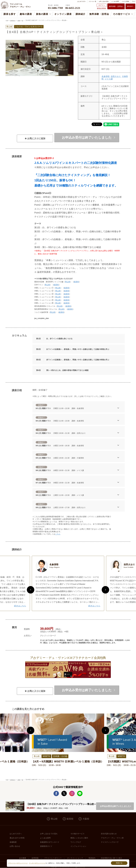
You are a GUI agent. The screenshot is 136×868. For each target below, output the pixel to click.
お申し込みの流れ (104, 1)
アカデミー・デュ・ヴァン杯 (112, 838)
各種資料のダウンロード (50, 842)
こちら (58, 534)
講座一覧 (20, 21)
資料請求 (130, 6)
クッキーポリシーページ (37, 863)
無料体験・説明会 (116, 6)
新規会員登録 (101, 8)
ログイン (102, 5)
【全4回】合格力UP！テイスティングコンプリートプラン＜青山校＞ (46, 20)
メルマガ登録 (125, 1)
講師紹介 (81, 14)
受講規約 (92, 858)
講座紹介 (13, 21)
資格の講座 (42, 14)
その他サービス (122, 14)
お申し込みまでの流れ (49, 834)
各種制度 (13, 842)
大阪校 (86, 819)
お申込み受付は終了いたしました (87, 137)
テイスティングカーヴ (110, 842)
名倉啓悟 (106, 76)
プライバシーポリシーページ (18, 863)
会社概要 (23, 858)
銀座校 (76, 282)
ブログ (134, 1)
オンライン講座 (63, 14)
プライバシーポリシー (53, 858)
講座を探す (10, 14)
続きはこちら (20, 606)
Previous (31, 590)
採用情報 (35, 858)
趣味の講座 (26, 14)
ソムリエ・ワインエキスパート (29, 27)
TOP (7, 21)
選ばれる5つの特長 (17, 838)
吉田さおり (116, 76)
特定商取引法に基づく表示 (111, 858)
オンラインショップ (75, 858)
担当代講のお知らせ (109, 834)
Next (105, 590)
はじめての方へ (82, 1)
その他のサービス (77, 834)
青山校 (68, 282)
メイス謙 (109, 79)
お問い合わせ (15, 846)
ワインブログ (76, 842)
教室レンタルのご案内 (79, 838)
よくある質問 (115, 1)
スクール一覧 (92, 1)
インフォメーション (78, 846)
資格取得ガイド (46, 846)
